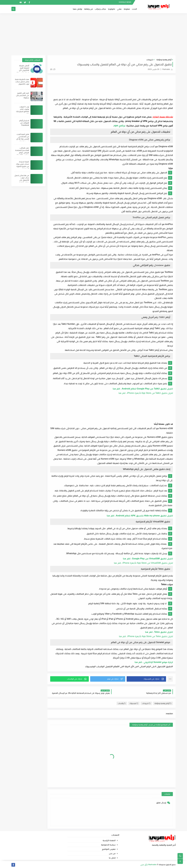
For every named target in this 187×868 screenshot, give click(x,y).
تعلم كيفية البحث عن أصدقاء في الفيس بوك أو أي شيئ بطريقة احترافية (23, 139)
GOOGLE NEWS (125, 2)
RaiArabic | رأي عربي (148, 865)
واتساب (122, 703)
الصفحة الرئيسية (109, 840)
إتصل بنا (112, 858)
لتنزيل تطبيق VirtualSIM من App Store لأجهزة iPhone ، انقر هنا (143, 563)
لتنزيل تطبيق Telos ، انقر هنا (159, 632)
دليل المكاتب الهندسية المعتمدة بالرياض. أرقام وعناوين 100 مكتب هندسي (22, 153)
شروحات (150, 60)
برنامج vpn (120, 126)
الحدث (134, 9)
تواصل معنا (78, 9)
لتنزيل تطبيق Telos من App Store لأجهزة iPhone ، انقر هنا (146, 636)
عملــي (119, 9)
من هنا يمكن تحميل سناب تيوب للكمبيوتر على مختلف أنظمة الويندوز (22, 180)
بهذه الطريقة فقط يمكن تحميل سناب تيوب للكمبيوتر (22, 82)
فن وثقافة (88, 9)
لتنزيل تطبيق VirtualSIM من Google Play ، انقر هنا (148, 559)
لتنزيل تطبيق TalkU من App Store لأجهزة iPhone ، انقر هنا (146, 393)
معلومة (127, 9)
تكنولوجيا (112, 9)
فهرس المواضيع (109, 849)
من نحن (112, 853)
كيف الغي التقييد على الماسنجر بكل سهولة (23, 95)
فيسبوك (134, 703)
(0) (53, 69)
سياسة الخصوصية (108, 845)
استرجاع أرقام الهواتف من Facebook (24, 123)
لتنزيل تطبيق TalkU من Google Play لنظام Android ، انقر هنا (143, 389)
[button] (146, 679)
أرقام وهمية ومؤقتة (164, 60)
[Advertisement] (94, 34)
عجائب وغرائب (100, 9)
